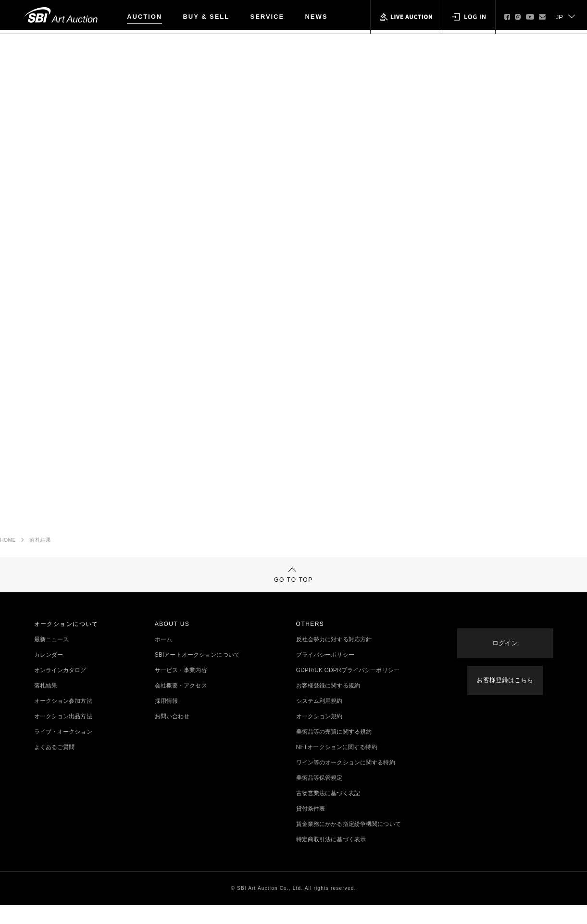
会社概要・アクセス (181, 704)
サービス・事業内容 (181, 689)
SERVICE (268, 17)
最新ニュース (52, 658)
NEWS (317, 17)
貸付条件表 (311, 827)
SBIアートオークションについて (197, 674)
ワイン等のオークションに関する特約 (346, 781)
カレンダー (49, 674)
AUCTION (144, 17)
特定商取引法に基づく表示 (331, 858)
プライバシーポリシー (325, 674)
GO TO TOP (293, 588)
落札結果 (40, 545)
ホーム (163, 658)
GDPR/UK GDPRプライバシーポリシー (348, 689)
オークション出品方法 (63, 735)
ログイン (505, 651)
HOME (8, 545)
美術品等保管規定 (319, 797)
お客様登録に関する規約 (328, 704)
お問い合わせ (172, 735)
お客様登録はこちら (505, 681)
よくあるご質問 (55, 766)
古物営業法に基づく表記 (328, 812)
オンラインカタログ (60, 689)
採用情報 (166, 720)
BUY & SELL (206, 17)
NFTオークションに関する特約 (337, 766)
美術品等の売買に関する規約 (334, 750)
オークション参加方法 (63, 720)
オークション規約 (319, 735)
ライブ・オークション (63, 750)
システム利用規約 (319, 720)
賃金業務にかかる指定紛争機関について (349, 843)
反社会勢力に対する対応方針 (334, 658)
